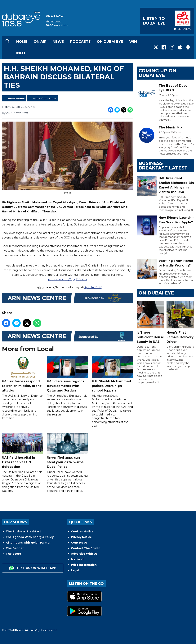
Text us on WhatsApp (33, 568)
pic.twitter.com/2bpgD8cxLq (67, 279)
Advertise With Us (84, 554)
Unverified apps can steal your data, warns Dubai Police (67, 451)
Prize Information (84, 565)
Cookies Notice (82, 531)
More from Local (45, 98)
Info (21, 53)
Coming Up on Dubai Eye (157, 73)
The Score (13, 554)
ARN (15, 630)
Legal (75, 570)
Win (133, 42)
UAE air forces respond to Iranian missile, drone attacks (22, 374)
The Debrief (15, 548)
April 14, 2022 (93, 287)
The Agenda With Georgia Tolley (30, 537)
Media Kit (78, 559)
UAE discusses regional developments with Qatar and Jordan (67, 374)
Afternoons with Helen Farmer (28, 543)
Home (22, 42)
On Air (40, 42)
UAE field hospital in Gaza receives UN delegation (22, 451)
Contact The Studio (86, 548)
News (58, 42)
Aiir (27, 630)
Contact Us (79, 543)
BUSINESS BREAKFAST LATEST (163, 166)
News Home (16, 98)
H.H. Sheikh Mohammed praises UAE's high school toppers (112, 374)
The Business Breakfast (23, 531)
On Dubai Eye (110, 42)
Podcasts (80, 42)
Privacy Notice (81, 537)
